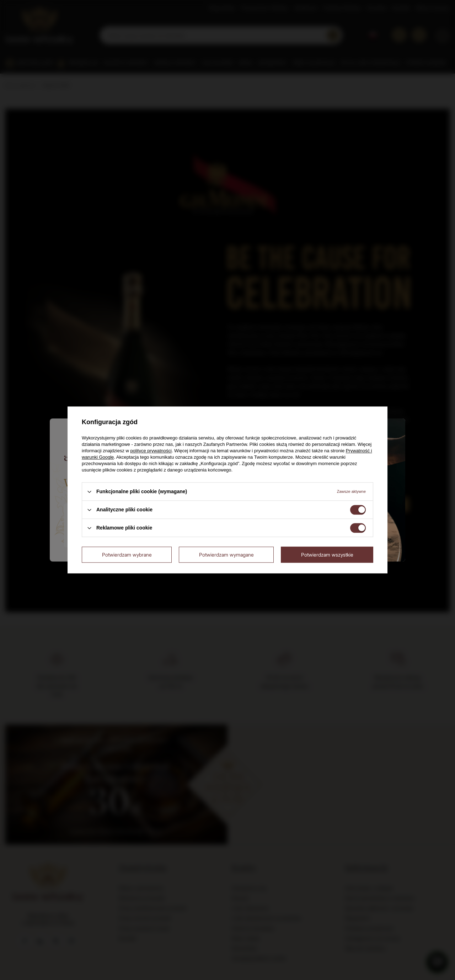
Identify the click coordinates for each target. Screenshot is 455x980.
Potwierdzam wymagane (226, 555)
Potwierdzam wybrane (127, 555)
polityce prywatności (151, 451)
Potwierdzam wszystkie (327, 555)
